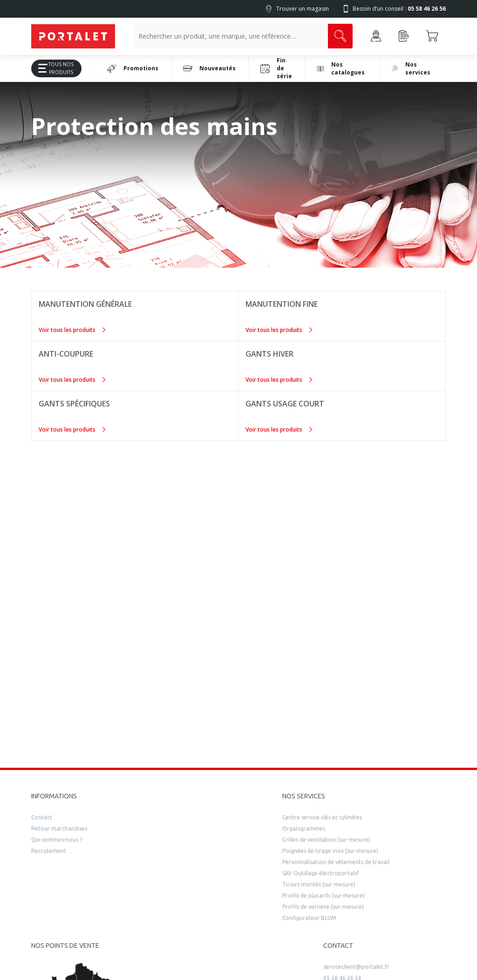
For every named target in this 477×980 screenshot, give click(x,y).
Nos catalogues (341, 68)
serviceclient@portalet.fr (356, 967)
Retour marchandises (59, 828)
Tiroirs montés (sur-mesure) (319, 884)
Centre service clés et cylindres (322, 817)
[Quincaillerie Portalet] (73, 36)
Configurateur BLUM (309, 918)
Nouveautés (209, 68)
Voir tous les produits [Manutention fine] (279, 330)
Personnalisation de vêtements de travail (336, 862)
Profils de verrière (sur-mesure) (323, 907)
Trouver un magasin (303, 9)
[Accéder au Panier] (432, 36)
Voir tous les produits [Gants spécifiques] (72, 429)
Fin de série (276, 68)
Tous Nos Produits (52, 68)
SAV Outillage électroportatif (321, 873)
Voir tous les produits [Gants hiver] (279, 380)
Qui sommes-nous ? (57, 840)
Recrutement (49, 851)
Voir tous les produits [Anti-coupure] (72, 380)
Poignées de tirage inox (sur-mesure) (330, 851)
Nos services (411, 68)
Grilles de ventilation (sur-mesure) (326, 840)
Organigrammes (304, 828)
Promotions (133, 68)
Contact (42, 817)
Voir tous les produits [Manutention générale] (72, 330)
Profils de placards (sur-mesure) (324, 896)
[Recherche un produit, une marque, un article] (231, 36)
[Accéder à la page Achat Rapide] (404, 36)
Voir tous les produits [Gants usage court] (279, 429)
